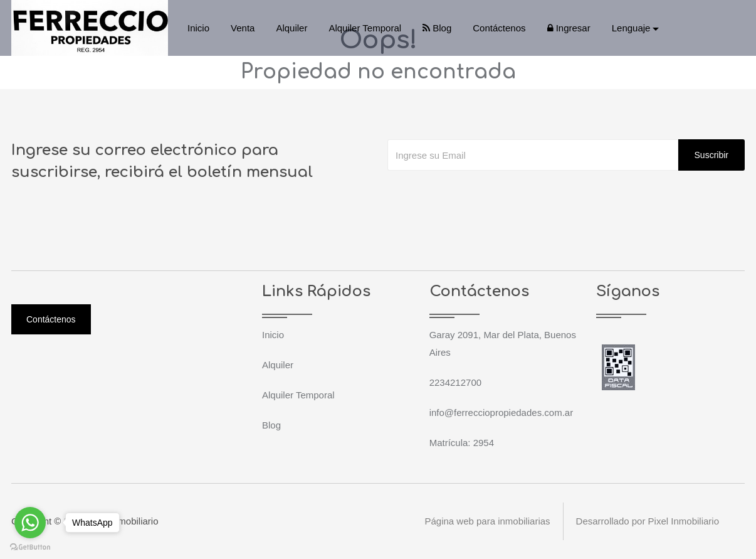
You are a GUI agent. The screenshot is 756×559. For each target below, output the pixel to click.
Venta (243, 28)
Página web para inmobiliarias (487, 521)
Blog (437, 28)
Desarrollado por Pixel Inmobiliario (648, 521)
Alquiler (291, 28)
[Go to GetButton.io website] (30, 546)
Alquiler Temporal (365, 28)
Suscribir (711, 155)
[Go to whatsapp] (30, 523)
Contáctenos (499, 28)
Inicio (198, 28)
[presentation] (483, 196)
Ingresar (569, 28)
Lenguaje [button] (631, 28)
